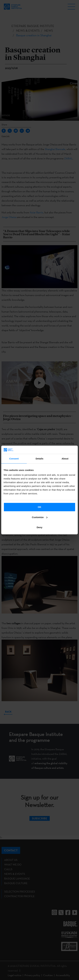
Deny (40, 527)
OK (40, 507)
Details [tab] (39, 459)
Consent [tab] (14, 459)
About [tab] (65, 459)
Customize (40, 517)
